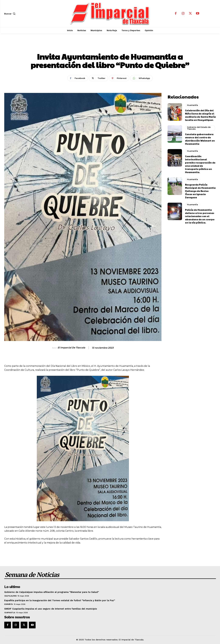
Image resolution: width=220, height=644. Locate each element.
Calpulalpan (10, 596)
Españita (9, 604)
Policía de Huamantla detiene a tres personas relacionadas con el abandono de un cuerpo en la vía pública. (200, 216)
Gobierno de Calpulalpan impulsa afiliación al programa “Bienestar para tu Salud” (52, 592)
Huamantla (110, 46)
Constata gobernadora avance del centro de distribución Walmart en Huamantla (200, 139)
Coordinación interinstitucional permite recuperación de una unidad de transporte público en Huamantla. (200, 164)
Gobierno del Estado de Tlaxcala (199, 128)
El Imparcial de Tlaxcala (71, 348)
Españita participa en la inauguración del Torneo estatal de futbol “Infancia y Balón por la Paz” (60, 600)
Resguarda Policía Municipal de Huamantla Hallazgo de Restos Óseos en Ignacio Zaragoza (200, 191)
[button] (10, 14)
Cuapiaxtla (10, 613)
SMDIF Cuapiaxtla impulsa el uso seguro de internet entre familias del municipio (51, 609)
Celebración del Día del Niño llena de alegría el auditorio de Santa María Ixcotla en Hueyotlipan (200, 115)
